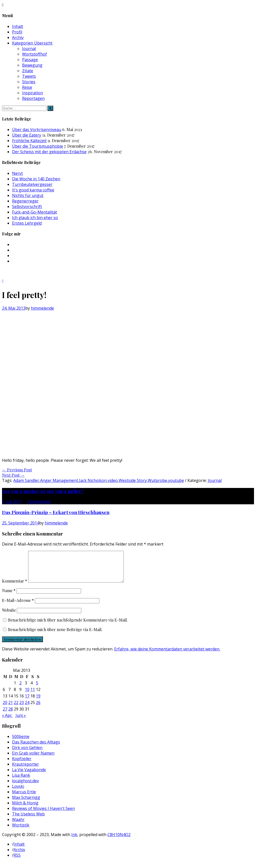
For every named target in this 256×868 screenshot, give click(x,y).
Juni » (21, 721)
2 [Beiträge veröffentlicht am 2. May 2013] (20, 689)
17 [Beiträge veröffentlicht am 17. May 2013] (27, 702)
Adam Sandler (26, 480)
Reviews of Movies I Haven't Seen (43, 814)
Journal (29, 49)
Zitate (28, 71)
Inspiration (33, 93)
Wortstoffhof (35, 54)
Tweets (29, 76)
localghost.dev (25, 787)
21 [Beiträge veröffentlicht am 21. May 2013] (11, 709)
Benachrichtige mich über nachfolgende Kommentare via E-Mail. (68, 626)
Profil (17, 32)
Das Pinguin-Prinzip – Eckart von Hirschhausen (56, 512)
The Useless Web (28, 820)
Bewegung (32, 65)
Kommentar (15, 587)
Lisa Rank (21, 781)
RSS (17, 861)
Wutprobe (157, 480)
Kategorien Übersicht (32, 43)
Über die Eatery (27, 135)
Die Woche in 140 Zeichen (36, 179)
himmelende (42, 308)
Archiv (18, 37)
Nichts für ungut (28, 195)
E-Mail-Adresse (18, 606)
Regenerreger (25, 201)
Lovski (18, 792)
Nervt (17, 173)
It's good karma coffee (33, 190)
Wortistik (21, 831)
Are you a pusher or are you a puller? (43, 491)
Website (9, 616)
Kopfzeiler (22, 765)
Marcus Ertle (24, 798)
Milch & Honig (25, 809)
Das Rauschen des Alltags (36, 748)
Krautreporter (25, 770)
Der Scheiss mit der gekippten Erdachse (49, 152)
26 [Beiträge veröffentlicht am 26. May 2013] (38, 709)
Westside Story (133, 480)
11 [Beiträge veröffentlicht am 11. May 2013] (33, 695)
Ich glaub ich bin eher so (35, 218)
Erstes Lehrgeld (27, 223)
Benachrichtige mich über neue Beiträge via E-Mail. (55, 635)
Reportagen (33, 98)
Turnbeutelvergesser (32, 184)
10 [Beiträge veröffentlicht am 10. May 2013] (27, 695)
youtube (176, 480)
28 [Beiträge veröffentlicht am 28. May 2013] (11, 715)
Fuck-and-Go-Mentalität (35, 212)
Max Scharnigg (26, 803)
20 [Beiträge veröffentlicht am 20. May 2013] (5, 709)
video (113, 480)
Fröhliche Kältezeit (29, 141)
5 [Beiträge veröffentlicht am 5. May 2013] (37, 689)
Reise (27, 87)
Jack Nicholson (93, 480)
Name (9, 596)
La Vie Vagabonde (29, 776)
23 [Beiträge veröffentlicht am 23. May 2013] (22, 709)
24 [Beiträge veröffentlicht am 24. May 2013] (27, 709)
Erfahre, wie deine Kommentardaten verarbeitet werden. (167, 655)
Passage (30, 60)
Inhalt (18, 26)
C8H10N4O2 (119, 841)
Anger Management (59, 480)
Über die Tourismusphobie (38, 146)
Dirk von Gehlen (27, 754)
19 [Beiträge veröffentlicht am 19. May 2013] (38, 702)
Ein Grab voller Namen (33, 759)
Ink (74, 841)
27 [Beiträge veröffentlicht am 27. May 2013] (5, 715)
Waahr (18, 825)
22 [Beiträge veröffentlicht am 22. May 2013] (16, 709)
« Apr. (7, 721)
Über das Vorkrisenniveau (37, 130)
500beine (21, 742)
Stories (29, 82)
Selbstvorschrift (27, 206)
